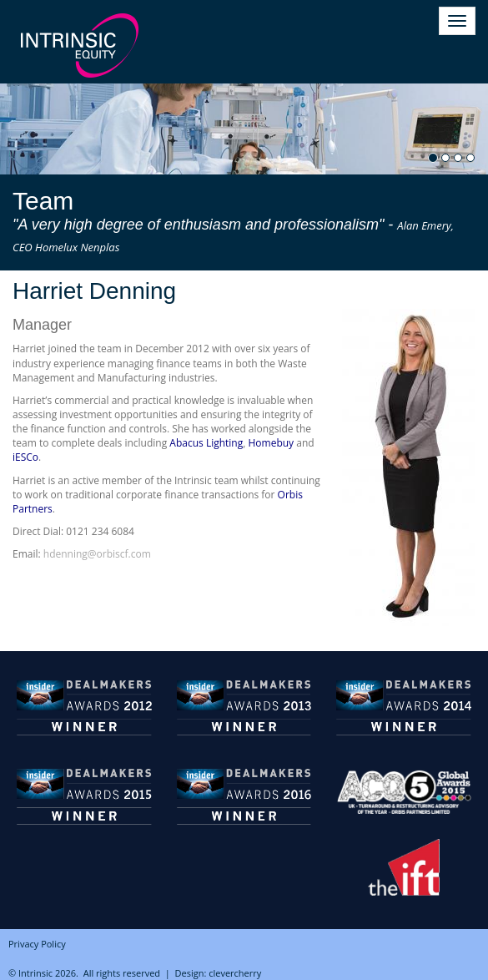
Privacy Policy (37, 944)
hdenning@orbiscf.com (97, 554)
